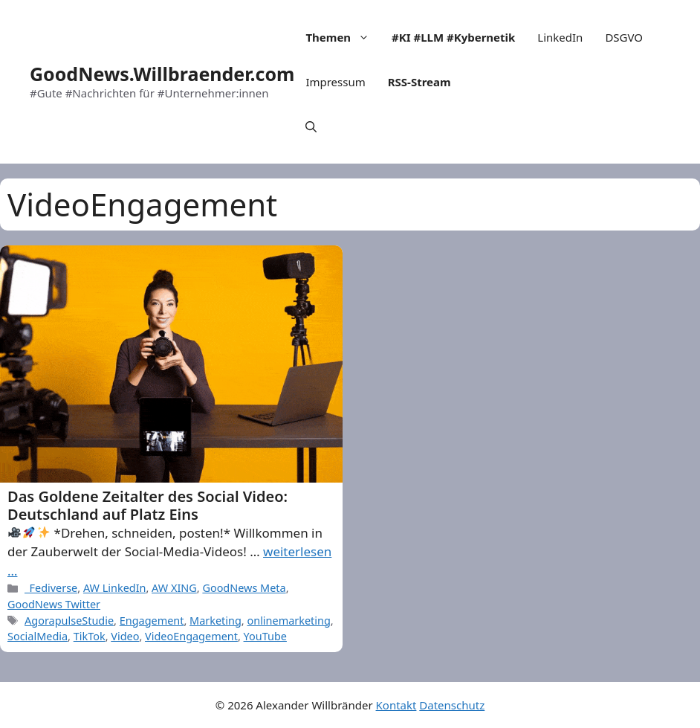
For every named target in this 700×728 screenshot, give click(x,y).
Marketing (215, 621)
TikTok (90, 636)
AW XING (174, 588)
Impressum (335, 82)
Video (125, 636)
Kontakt (396, 705)
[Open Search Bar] (311, 126)
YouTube (265, 636)
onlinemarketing (288, 621)
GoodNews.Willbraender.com (162, 74)
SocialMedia (38, 636)
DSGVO (624, 37)
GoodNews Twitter (54, 604)
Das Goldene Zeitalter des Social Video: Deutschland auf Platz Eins (148, 505)
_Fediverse (51, 588)
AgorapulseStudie (69, 621)
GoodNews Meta (244, 588)
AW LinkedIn (115, 588)
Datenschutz (452, 705)
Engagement (152, 621)
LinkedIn (560, 37)
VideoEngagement (191, 636)
